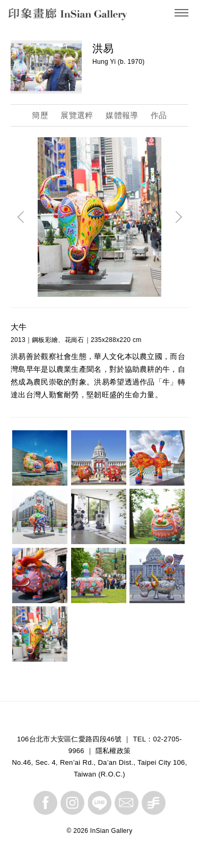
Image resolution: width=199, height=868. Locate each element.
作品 (159, 115)
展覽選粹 (77, 115)
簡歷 (40, 115)
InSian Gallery (49, 16)
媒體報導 (122, 115)
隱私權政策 (113, 751)
